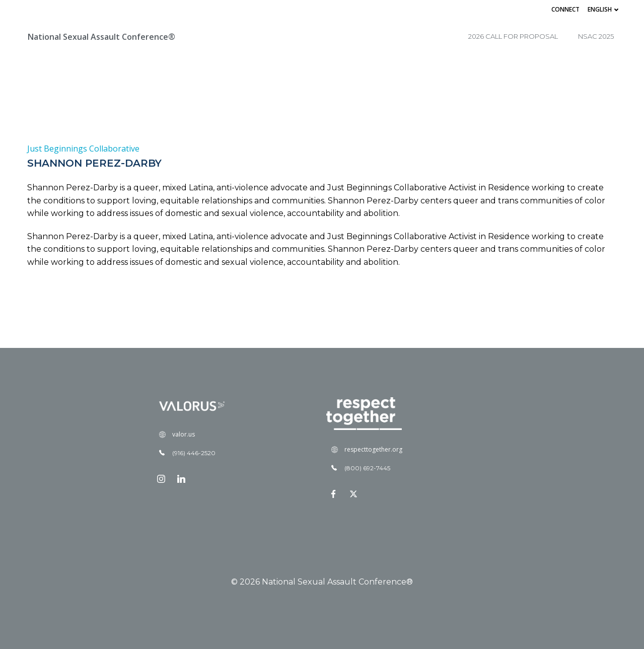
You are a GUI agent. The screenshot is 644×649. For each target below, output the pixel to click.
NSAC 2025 (596, 36)
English (604, 9)
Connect (565, 9)
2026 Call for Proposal (513, 36)
